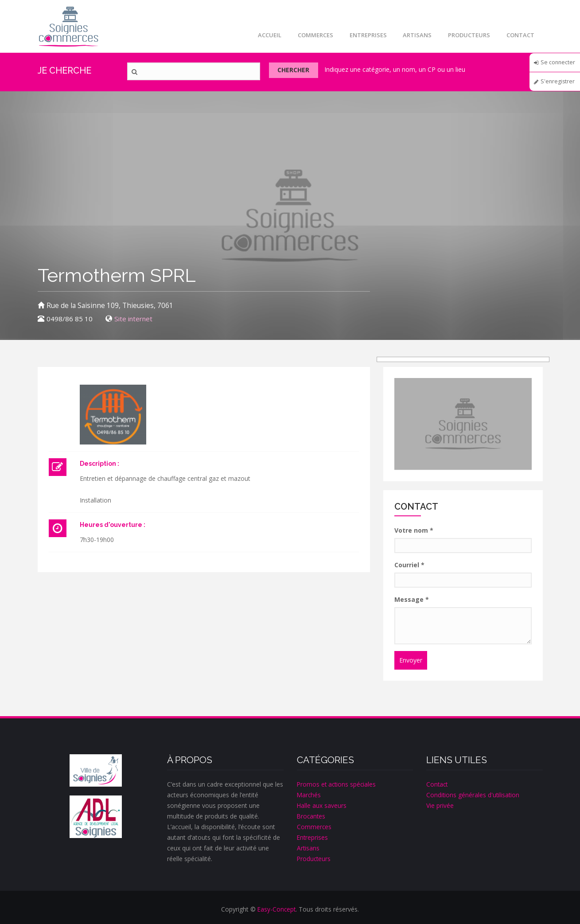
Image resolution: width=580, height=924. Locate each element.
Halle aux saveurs (322, 805)
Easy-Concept (277, 909)
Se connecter (554, 65)
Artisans (414, 35)
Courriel (409, 565)
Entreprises (363, 35)
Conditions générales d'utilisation (473, 795)
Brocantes (312, 816)
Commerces (309, 35)
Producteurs (467, 35)
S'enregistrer (558, 86)
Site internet (135, 319)
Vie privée (440, 805)
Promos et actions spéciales (337, 784)
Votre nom (414, 530)
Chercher (299, 72)
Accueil (262, 35)
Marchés (309, 795)
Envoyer (411, 660)
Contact (520, 35)
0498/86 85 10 (70, 319)
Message (412, 599)
